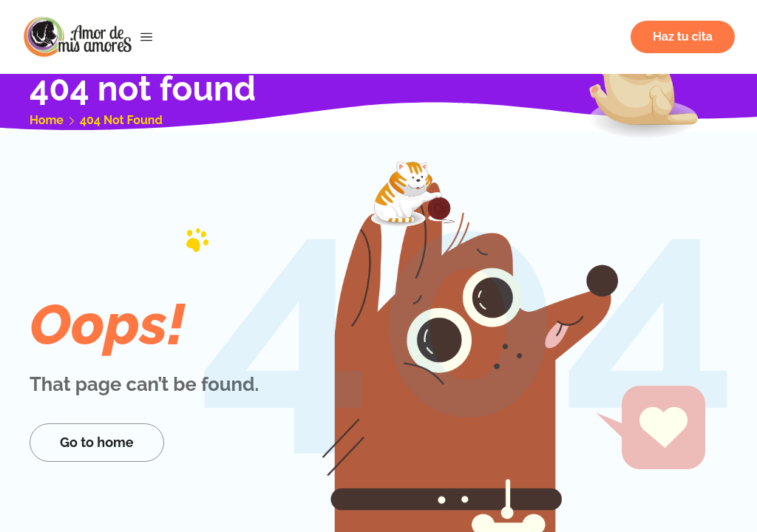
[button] (683, 37)
